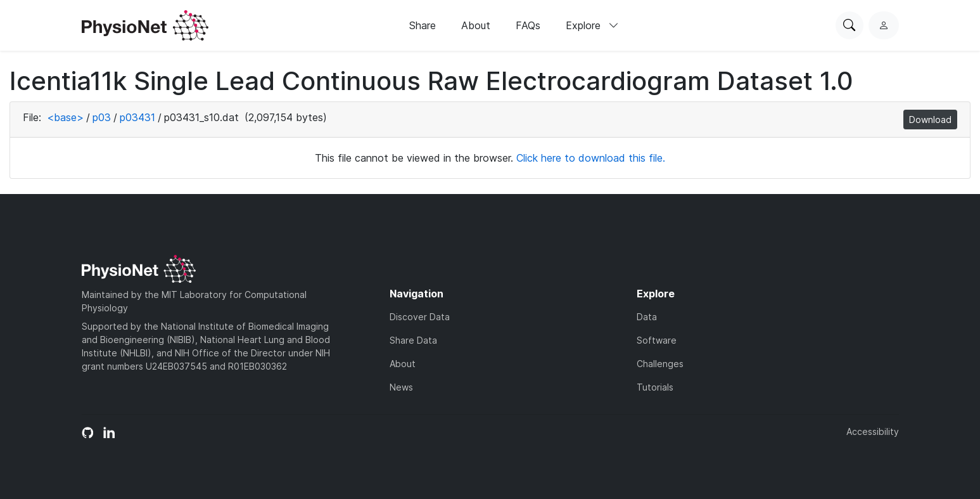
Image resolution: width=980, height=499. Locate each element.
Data (647, 317)
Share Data (413, 340)
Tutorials (655, 387)
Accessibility (873, 431)
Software (657, 340)
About (476, 25)
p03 (102, 117)
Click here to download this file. (591, 158)
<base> (65, 117)
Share (423, 25)
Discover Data (420, 317)
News (401, 387)
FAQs (528, 25)
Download (930, 120)
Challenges (660, 364)
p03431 (137, 117)
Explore (592, 25)
